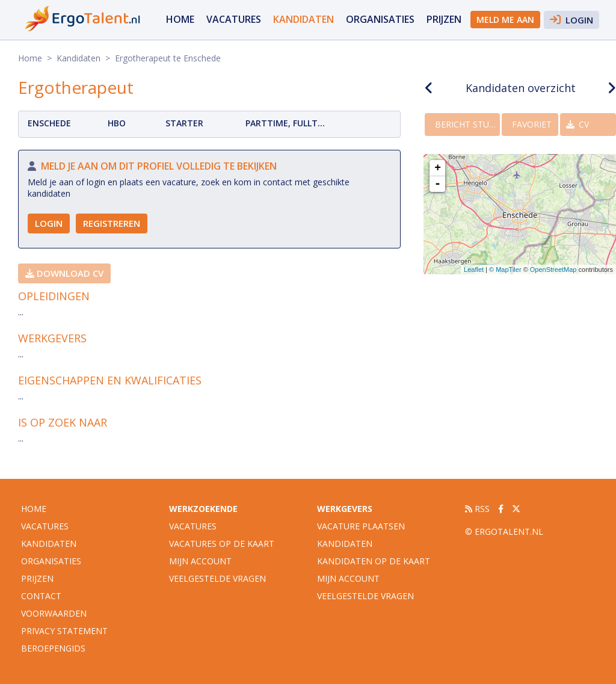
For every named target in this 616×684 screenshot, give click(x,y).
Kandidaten (303, 19)
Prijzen (444, 19)
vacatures (234, 19)
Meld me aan (505, 20)
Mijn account (200, 561)
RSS (477, 509)
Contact (41, 596)
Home (180, 19)
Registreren (112, 223)
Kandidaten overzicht (521, 88)
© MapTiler (505, 270)
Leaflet (474, 270)
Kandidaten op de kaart (374, 561)
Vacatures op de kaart (222, 544)
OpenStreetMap (553, 270)
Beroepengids (53, 648)
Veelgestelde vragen (217, 578)
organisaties (380, 19)
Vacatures (193, 526)
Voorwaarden (54, 613)
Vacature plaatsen (361, 526)
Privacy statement (64, 631)
